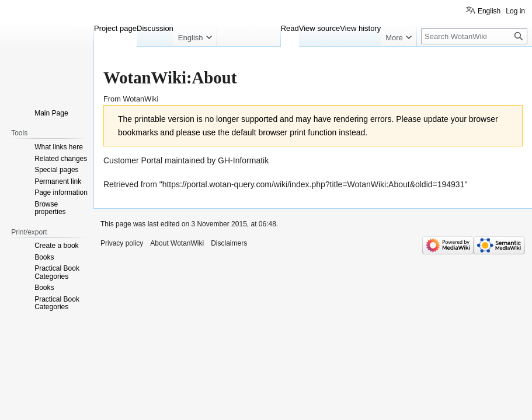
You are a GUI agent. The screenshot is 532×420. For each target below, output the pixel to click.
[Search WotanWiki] (474, 36)
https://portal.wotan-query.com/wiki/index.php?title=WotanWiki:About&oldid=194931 (314, 184)
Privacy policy (122, 243)
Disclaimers (229, 243)
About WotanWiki (177, 243)
